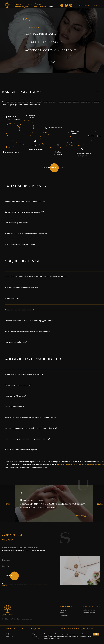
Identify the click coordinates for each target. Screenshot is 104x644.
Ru (95, 5)
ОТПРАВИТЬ (9, 576)
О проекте (18, 4)
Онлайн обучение (23, 6)
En (100, 5)
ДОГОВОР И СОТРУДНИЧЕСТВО (48, 50)
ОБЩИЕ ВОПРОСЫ (45, 42)
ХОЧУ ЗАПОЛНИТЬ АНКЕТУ (54, 168)
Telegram (35, 634)
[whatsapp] (66, 5)
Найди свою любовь (89, 610)
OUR (8, 504)
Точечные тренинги (89, 613)
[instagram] (71, 5)
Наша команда (40, 6)
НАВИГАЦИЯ (33, 27)
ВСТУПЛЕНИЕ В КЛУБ (40, 34)
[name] (27, 566)
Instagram (35, 639)
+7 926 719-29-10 (84, 5)
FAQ (51, 6)
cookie (57, 638)
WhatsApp (35, 636)
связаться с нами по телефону (68, 464)
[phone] (27, 560)
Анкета (38, 4)
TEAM (100, 504)
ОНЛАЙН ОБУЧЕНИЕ (93, 607)
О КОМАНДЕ (82, 516)
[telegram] (62, 5)
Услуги (29, 4)
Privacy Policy (10, 636)
